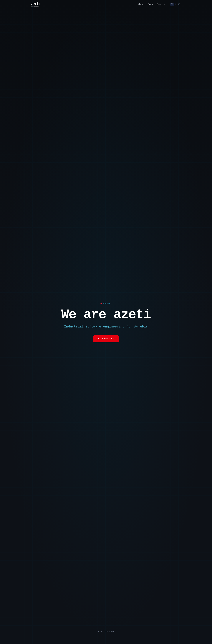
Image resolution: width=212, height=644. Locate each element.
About (141, 4)
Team (150, 4)
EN (172, 4)
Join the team (106, 339)
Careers (161, 4)
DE (179, 4)
